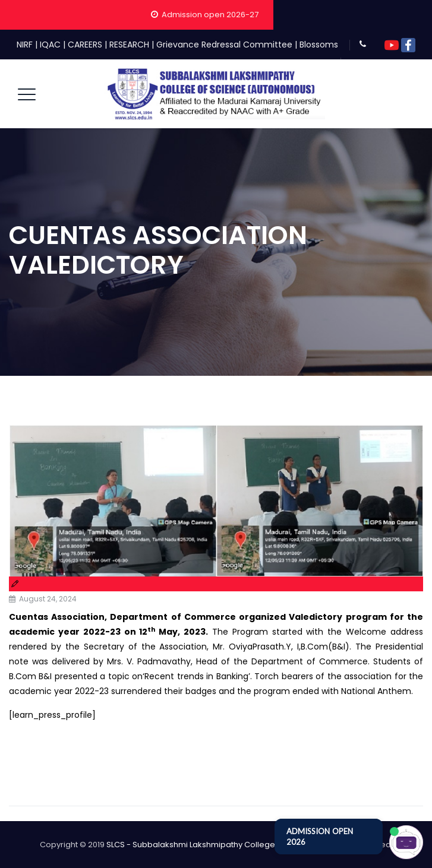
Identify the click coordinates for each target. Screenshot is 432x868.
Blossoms (319, 45)
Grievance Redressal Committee (224, 45)
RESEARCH (129, 45)
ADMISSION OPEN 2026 (320, 837)
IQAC (50, 45)
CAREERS (85, 45)
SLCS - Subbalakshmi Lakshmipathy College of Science (212, 845)
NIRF (25, 45)
